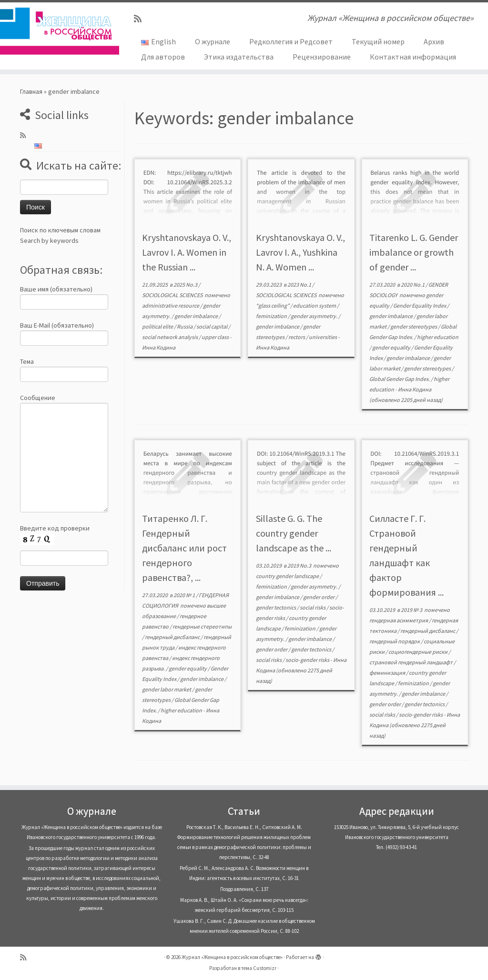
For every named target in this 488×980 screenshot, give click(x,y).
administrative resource (171, 305)
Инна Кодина (159, 347)
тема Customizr (259, 968)
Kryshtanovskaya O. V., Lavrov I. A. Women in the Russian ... (187, 252)
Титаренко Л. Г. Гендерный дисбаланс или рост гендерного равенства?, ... (184, 548)
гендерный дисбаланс (173, 637)
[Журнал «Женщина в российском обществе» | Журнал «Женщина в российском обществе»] (57, 31)
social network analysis (170, 337)
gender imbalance (197, 316)
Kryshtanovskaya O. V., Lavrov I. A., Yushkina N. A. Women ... (300, 252)
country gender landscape (288, 576)
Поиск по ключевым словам (60, 230)
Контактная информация (413, 57)
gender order (319, 597)
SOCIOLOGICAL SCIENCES (173, 295)
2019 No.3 (300, 565)
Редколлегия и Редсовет (291, 41)
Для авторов (163, 57)
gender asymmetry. (315, 316)
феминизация (388, 673)
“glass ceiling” (273, 305)
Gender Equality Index (420, 305)
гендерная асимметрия (399, 620)
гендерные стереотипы (202, 626)
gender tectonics (276, 607)
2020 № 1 (185, 595)
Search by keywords (49, 240)
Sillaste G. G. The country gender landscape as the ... (294, 533)
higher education (438, 337)
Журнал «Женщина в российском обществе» (232, 957)
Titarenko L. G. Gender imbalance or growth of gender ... (414, 252)
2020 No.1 (413, 285)
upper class (216, 337)
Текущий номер (378, 41)
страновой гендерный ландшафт (412, 662)
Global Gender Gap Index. (400, 379)
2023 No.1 (300, 285)
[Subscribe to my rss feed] (141, 19)
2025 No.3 (186, 285)
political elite (158, 326)
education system (315, 305)
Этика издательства (239, 57)
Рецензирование (322, 57)
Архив (434, 41)
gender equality (392, 347)
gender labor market (167, 689)
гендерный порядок (395, 641)
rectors (297, 337)
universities (323, 337)
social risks (313, 607)
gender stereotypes (414, 326)
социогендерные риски (418, 652)
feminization (272, 316)
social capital (212, 326)
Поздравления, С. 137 (244, 889)
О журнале (213, 41)
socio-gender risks (308, 660)
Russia (185, 326)
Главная (31, 91)
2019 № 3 (412, 610)
